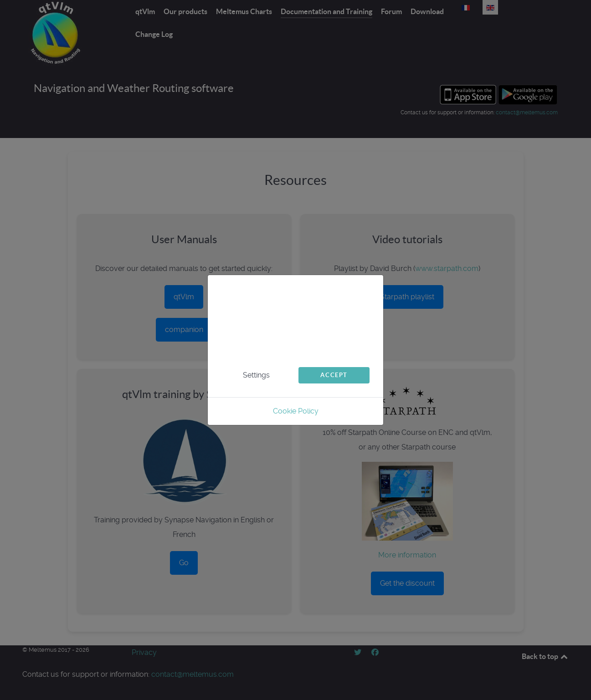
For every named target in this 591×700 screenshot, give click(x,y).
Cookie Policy (296, 411)
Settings (256, 375)
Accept (334, 375)
